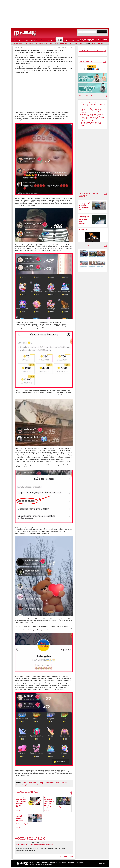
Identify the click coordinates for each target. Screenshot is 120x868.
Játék (67, 40)
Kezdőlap (19, 40)
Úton (57, 43)
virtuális (58, 783)
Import (31, 43)
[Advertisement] (60, 14)
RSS (97, 40)
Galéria (38, 862)
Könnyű (34, 40)
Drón (94, 43)
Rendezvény (64, 43)
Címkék (81, 35)
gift (26, 785)
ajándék (64, 783)
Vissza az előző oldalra (66, 856)
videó (31, 785)
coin (22, 785)
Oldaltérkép (89, 35)
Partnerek (83, 230)
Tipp (53, 40)
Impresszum (54, 862)
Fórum (89, 40)
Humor (51, 43)
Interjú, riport (43, 43)
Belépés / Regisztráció (87, 40)
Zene (25, 43)
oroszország (50, 783)
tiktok (24, 783)
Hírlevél (104, 40)
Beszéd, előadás (79, 43)
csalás (30, 783)
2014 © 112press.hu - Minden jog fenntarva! (41, 864)
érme (18, 785)
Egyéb (88, 43)
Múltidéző (44, 40)
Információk (79, 862)
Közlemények (78, 40)
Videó (59, 40)
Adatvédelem (63, 862)
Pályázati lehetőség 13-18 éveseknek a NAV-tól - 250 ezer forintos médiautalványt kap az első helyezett (93, 104)
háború (36, 783)
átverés (36, 785)
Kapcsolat (32, 862)
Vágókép (100, 43)
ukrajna (42, 783)
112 (26, 40)
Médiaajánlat (45, 862)
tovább (19, 811)
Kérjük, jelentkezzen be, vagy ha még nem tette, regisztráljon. (35, 845)
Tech (71, 43)
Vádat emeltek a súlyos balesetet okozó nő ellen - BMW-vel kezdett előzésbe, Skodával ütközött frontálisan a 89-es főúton (94, 123)
